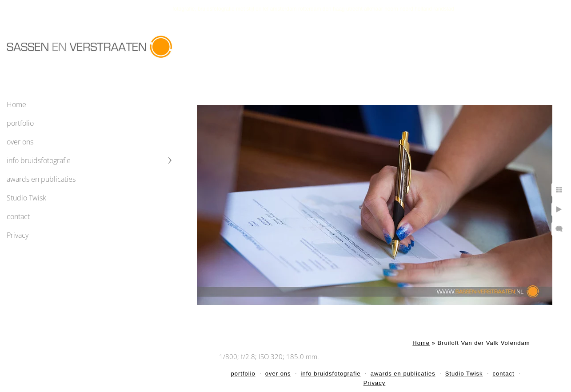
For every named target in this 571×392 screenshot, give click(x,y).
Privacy (18, 235)
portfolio (20, 123)
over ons (20, 142)
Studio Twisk (26, 198)
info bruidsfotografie (39, 160)
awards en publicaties (41, 179)
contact (18, 216)
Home (16, 104)
